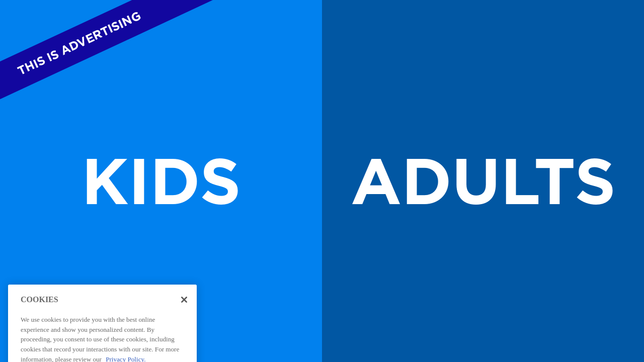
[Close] (184, 307)
